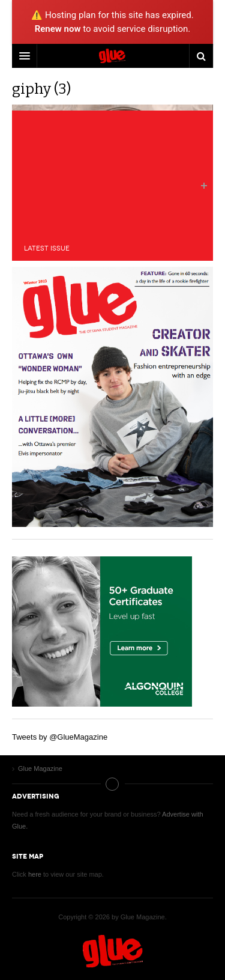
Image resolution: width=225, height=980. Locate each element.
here (35, 874)
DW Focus (112, 56)
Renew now (58, 29)
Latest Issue (47, 248)
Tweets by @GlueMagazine (60, 737)
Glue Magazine (113, 951)
